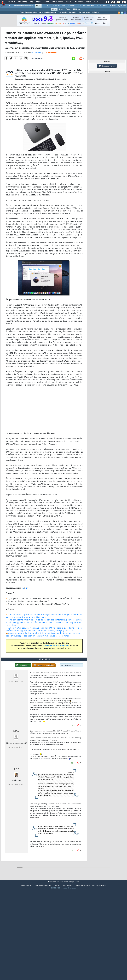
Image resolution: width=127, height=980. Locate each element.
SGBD (99, 6)
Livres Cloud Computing (47, 12)
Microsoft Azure (84, 12)
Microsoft (56, 6)
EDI (79, 6)
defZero (16, 770)
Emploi (69, 2)
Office (105, 6)
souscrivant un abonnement (56, 659)
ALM (48, 6)
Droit (88, 2)
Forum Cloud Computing (28, 12)
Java (63, 6)
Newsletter (57, 2)
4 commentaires (50, 66)
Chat (47, 2)
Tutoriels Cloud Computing (67, 12)
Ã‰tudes (79, 2)
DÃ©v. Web (71, 6)
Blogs (39, 2)
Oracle (61, 9)
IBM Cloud (76, 9)
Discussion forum (107, 66)
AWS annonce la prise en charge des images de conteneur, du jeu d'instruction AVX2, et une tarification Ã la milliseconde (44, 629)
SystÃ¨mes (122, 6)
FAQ (32, 2)
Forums (12, 2)
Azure (68, 9)
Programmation (89, 6)
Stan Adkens (36, 66)
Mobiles (113, 6)
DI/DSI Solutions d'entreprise (23, 6)
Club (96, 2)
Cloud (38, 6)
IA (44, 6)
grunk (16, 807)
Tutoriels (23, 2)
